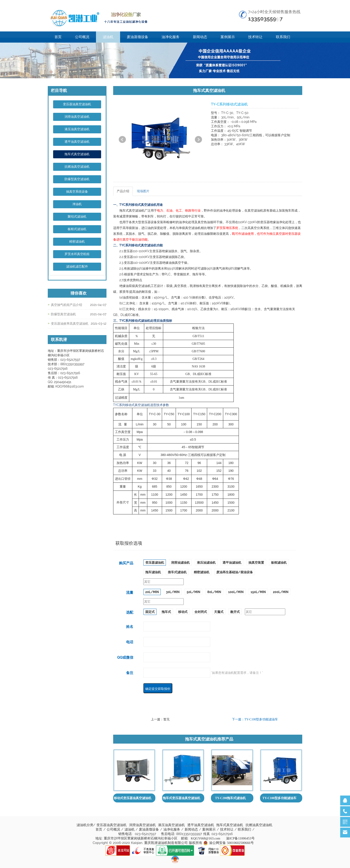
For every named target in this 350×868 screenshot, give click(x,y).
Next (198, 140)
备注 (130, 673)
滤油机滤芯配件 (77, 267)
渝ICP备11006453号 (240, 838)
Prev (122, 140)
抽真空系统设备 (77, 192)
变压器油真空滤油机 (77, 104)
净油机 (77, 204)
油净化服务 (171, 37)
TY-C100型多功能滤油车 (279, 798)
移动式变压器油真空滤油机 (133, 798)
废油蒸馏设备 (137, 37)
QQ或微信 (125, 657)
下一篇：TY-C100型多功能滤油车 (255, 719)
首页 (58, 37)
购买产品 (126, 563)
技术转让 (255, 37)
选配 (130, 612)
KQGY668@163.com (206, 838)
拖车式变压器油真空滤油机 (181, 798)
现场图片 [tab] (143, 191)
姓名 (130, 627)
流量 (130, 593)
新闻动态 (200, 37)
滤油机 (108, 37)
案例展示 (228, 37)
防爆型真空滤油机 (77, 179)
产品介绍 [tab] (123, 191)
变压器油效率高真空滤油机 (70, 324)
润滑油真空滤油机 (77, 117)
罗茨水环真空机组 (77, 254)
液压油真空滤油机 (77, 129)
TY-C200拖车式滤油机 (230, 798)
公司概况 (82, 37)
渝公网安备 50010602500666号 (231, 843)
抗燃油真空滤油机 (77, 167)
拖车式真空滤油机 (77, 154)
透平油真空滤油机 (77, 142)
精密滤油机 (77, 242)
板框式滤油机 (77, 229)
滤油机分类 (85, 825)
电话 (130, 642)
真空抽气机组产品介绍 (67, 305)
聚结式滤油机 (77, 217)
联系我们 (283, 37)
